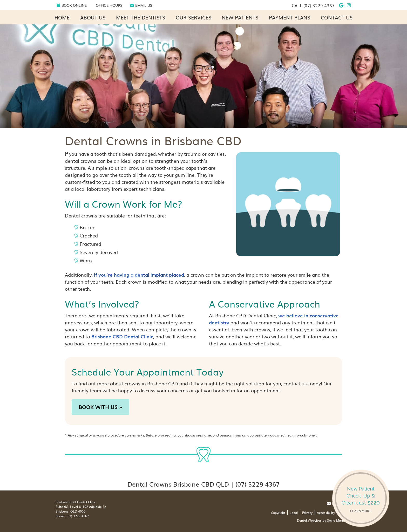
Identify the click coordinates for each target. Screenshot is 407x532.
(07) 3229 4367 (319, 5)
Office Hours (109, 5)
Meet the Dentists (141, 17)
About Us (93, 17)
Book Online (72, 5)
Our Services (194, 17)
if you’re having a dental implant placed (139, 275)
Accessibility (326, 513)
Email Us (141, 5)
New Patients (240, 17)
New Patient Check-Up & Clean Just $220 (361, 500)
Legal (294, 513)
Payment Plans (290, 17)
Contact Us (337, 17)
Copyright (278, 513)
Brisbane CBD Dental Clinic (122, 336)
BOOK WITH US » (100, 407)
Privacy (307, 513)
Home (62, 17)
